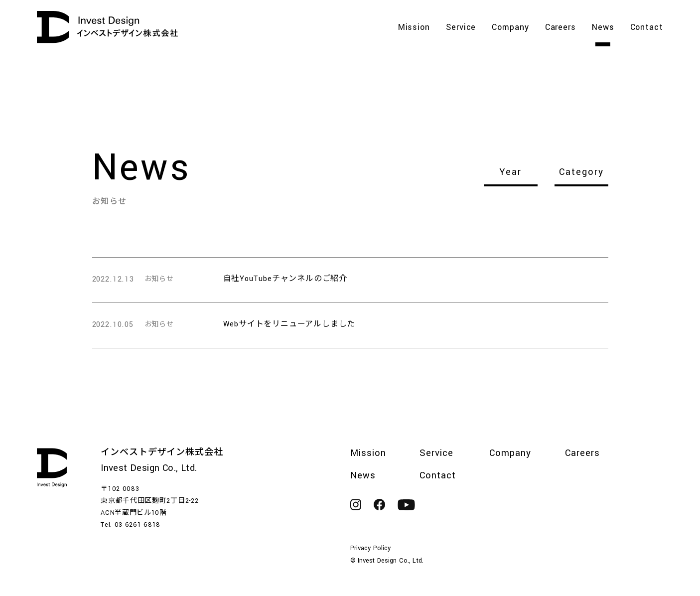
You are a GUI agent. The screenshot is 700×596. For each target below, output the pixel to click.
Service (461, 28)
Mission (414, 28)
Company (510, 28)
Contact (647, 28)
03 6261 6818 (138, 525)
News (603, 28)
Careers (560, 28)
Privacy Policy (371, 548)
